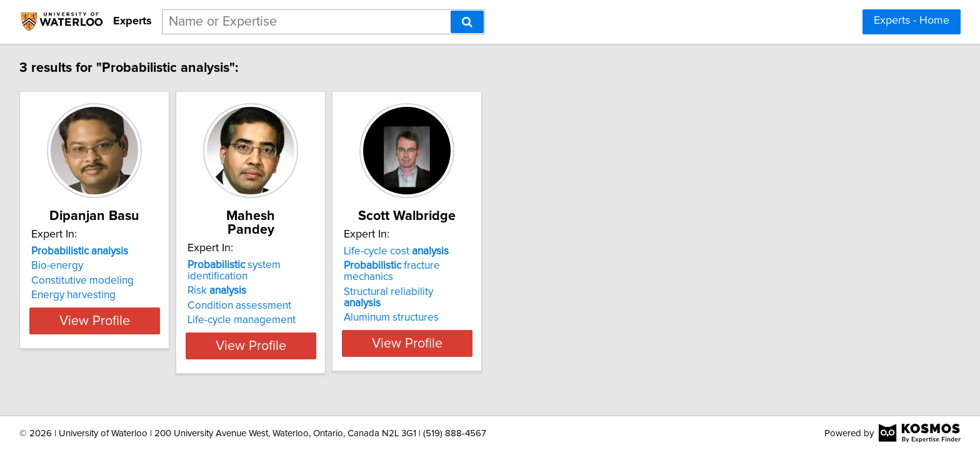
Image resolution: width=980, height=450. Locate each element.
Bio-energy (59, 266)
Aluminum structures (456, 295)
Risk (250, 266)
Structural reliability (472, 281)
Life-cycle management (275, 295)
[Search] (467, 22)
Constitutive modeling (84, 281)
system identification (298, 251)
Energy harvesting (75, 295)
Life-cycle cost (461, 251)
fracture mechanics (482, 266)
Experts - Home (912, 21)
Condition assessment (272, 281)
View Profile (112, 321)
